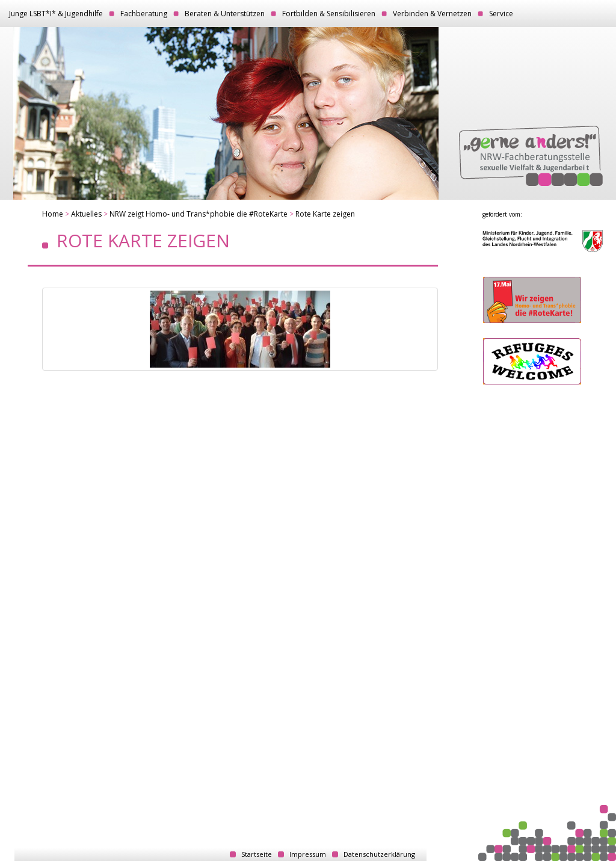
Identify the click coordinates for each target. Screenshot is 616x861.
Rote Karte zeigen (325, 214)
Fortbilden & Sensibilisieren (329, 14)
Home (53, 214)
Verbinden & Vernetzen (432, 14)
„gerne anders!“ (531, 156)
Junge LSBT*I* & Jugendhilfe (56, 14)
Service (501, 14)
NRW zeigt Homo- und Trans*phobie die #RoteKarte (199, 214)
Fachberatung (144, 14)
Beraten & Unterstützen (225, 14)
